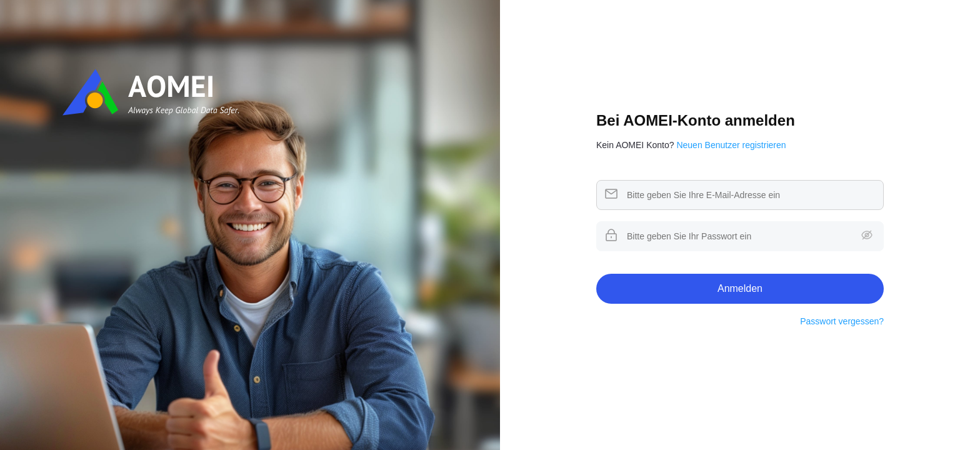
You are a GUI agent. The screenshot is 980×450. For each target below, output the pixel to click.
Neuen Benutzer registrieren (731, 145)
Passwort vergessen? (842, 321)
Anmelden (740, 288)
